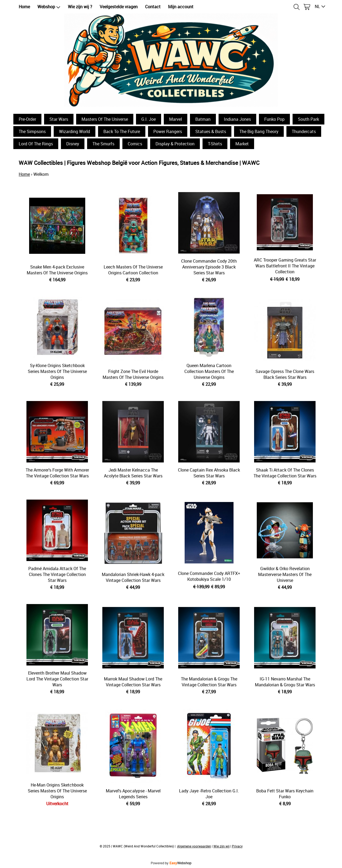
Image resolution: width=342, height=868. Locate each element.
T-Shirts (215, 144)
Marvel (176, 119)
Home (24, 7)
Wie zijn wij (221, 846)
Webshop (49, 7)
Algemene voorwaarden (194, 846)
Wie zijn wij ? (80, 7)
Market (242, 144)
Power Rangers (168, 131)
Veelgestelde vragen (119, 7)
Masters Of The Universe (105, 119)
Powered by (171, 863)
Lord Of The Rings (36, 144)
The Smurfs (103, 144)
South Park (308, 119)
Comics (135, 144)
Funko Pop (274, 119)
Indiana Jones (237, 119)
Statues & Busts (211, 131)
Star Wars (59, 119)
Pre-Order (27, 119)
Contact (153, 7)
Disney (73, 144)
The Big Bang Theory (259, 131)
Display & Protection (175, 144)
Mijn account (181, 7)
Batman (203, 119)
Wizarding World (75, 131)
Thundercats (304, 131)
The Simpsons (32, 131)
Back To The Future (122, 131)
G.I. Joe (149, 119)
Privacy (237, 846)
